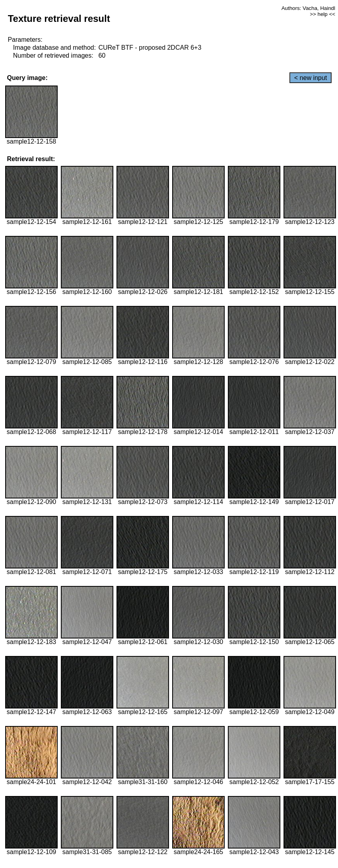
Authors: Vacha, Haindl (308, 8)
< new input (311, 78)
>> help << (322, 14)
